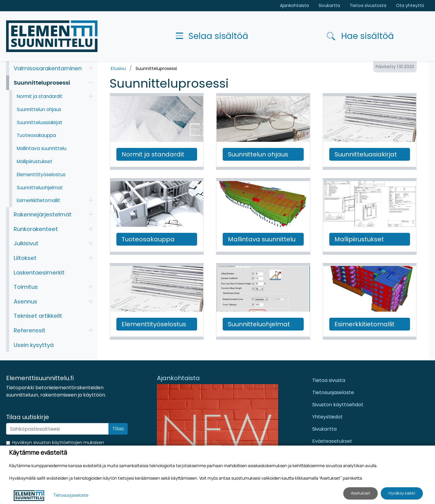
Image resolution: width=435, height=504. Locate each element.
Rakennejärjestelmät (43, 214)
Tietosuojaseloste (333, 392)
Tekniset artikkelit (38, 316)
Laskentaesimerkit (39, 273)
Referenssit (30, 330)
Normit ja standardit (40, 96)
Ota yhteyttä (410, 5)
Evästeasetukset (332, 441)
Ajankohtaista (294, 5)
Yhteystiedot (327, 417)
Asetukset (361, 493)
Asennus (25, 301)
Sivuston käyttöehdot (338, 405)
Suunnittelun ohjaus (39, 109)
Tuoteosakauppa (36, 135)
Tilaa (118, 429)
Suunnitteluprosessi (156, 68)
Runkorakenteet (36, 229)
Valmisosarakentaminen (48, 68)
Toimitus (26, 287)
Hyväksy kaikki (402, 493)
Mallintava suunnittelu (42, 148)
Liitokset (25, 258)
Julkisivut (26, 243)
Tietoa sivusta (329, 380)
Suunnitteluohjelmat (40, 188)
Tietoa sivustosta (368, 5)
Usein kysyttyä (34, 345)
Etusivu (118, 68)
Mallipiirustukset (35, 161)
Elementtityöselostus (41, 175)
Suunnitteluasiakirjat (40, 123)
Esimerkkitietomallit (39, 200)
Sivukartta (329, 5)
